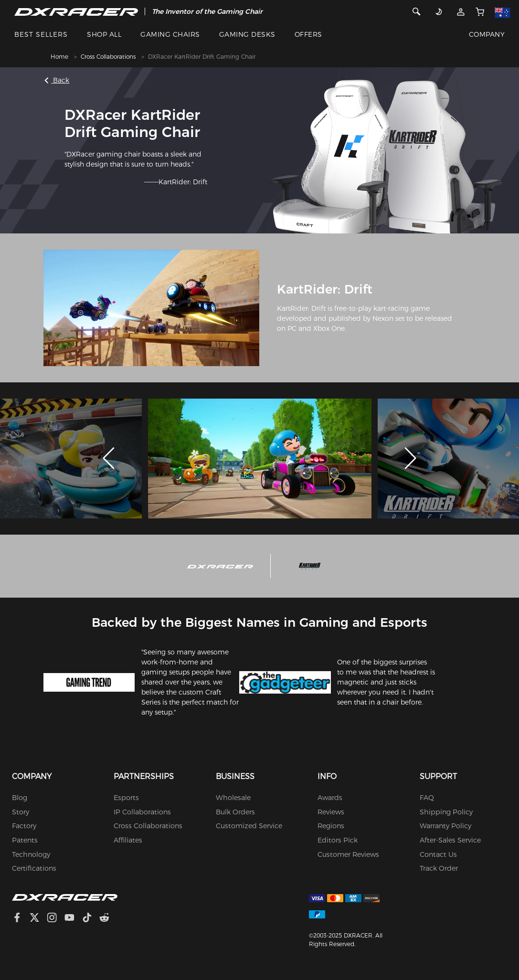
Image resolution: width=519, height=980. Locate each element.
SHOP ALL (104, 34)
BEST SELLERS (41, 34)
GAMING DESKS (247, 34)
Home (59, 57)
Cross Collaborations (108, 57)
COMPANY (487, 34)
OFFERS (308, 34)
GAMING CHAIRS (170, 34)
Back (58, 80)
